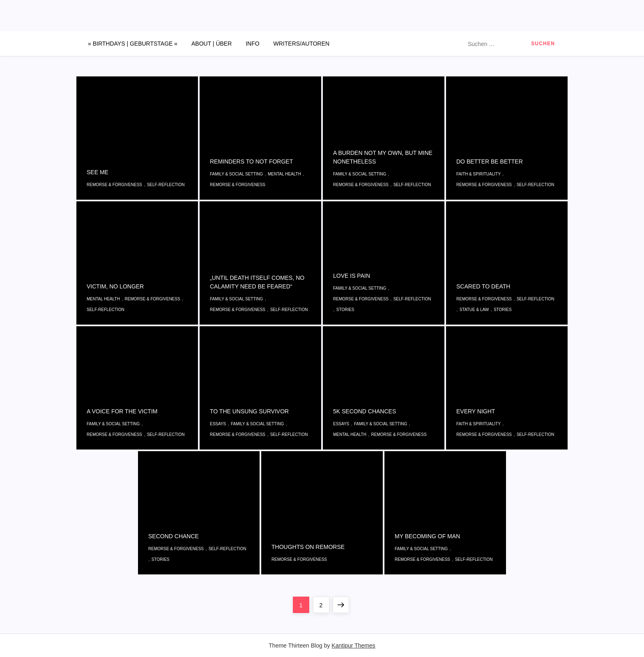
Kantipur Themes (353, 645)
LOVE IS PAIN (352, 276)
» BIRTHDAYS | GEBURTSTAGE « (133, 44)
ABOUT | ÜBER (212, 44)
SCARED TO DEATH (483, 286)
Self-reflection (166, 185)
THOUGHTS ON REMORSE (308, 547)
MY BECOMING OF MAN (427, 536)
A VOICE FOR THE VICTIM (122, 411)
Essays (218, 424)
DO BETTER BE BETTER (490, 161)
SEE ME (98, 172)
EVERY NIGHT (476, 411)
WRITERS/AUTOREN (302, 44)
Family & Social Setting (236, 174)
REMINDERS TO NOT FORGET (251, 161)
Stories (345, 310)
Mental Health (284, 174)
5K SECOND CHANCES (365, 411)
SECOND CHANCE (174, 536)
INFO (252, 44)
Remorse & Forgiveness (114, 185)
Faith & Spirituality (478, 174)
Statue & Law (474, 310)
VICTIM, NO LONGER (115, 286)
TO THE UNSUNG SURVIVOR (249, 411)
